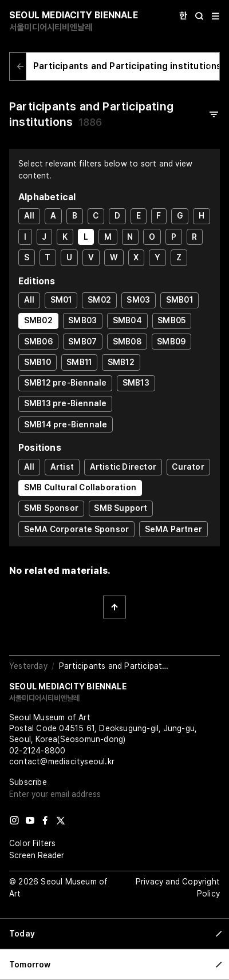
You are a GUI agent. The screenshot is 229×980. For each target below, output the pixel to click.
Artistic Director (123, 467)
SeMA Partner (173, 529)
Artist (62, 467)
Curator (188, 467)
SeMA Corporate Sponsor (76, 529)
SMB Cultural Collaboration (80, 487)
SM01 (61, 300)
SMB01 (179, 300)
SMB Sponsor (51, 508)
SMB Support (121, 508)
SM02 (99, 300)
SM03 (138, 300)
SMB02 (38, 320)
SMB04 (127, 320)
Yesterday (28, 666)
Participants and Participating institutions (128, 66)
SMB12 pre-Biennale (66, 383)
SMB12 (121, 362)
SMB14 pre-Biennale (66, 424)
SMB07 (82, 342)
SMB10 (37, 362)
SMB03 (82, 320)
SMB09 (171, 342)
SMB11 (79, 362)
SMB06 (38, 342)
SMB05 (171, 320)
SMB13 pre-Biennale (66, 403)
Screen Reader (37, 855)
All (29, 216)
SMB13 (136, 383)
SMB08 (127, 342)
